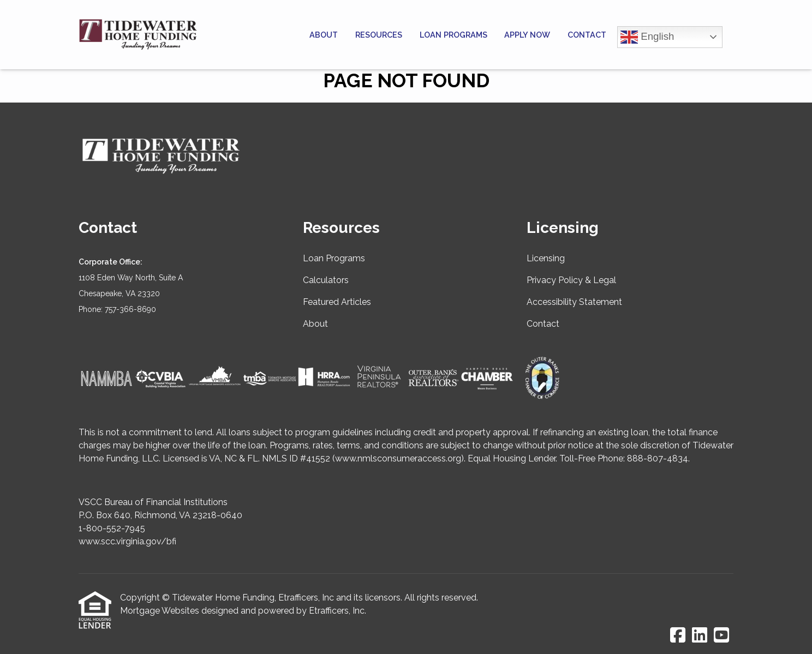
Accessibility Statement (574, 302)
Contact (587, 35)
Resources (379, 35)
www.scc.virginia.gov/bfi (127, 541)
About (324, 35)
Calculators (326, 280)
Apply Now (527, 35)
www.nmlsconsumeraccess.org (398, 458)
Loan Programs (453, 35)
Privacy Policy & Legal (571, 280)
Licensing (546, 258)
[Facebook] (678, 636)
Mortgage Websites (160, 611)
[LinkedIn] (700, 636)
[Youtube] (721, 636)
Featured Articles (337, 302)
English (647, 37)
